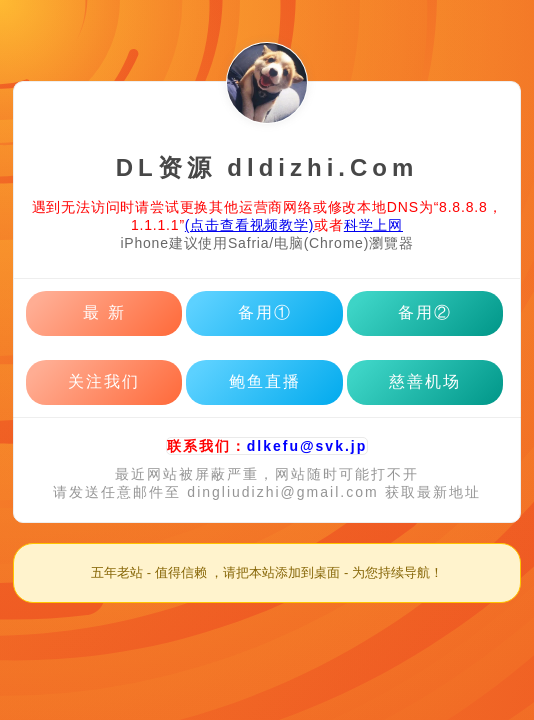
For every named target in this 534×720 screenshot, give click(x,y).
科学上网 (373, 225)
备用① (265, 312)
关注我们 (104, 381)
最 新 (104, 312)
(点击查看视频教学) (249, 225)
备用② (425, 312)
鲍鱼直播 (265, 381)
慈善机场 (425, 381)
